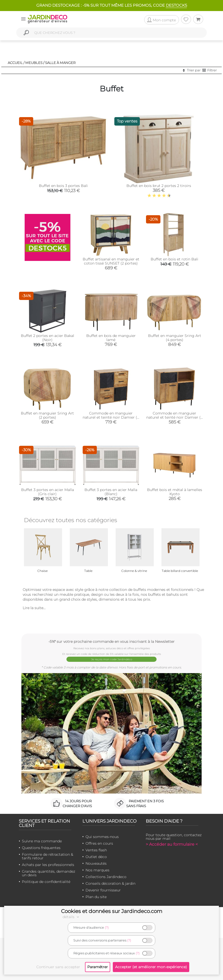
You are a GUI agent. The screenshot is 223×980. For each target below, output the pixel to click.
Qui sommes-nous (102, 837)
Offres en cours (99, 843)
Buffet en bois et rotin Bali (174, 259)
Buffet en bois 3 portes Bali (63, 186)
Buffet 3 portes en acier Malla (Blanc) (111, 492)
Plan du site (96, 897)
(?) (107, 927)
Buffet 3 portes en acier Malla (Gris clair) (48, 492)
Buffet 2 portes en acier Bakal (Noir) (48, 338)
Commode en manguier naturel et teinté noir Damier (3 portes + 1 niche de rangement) (174, 417)
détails (72, 917)
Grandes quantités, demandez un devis (49, 873)
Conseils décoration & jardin (110, 883)
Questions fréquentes (41, 848)
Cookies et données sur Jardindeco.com (112, 911)
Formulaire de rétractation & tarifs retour (48, 856)
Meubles (34, 63)
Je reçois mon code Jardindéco (112, 659)
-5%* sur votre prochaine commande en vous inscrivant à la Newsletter (111, 641)
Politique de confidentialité (46, 882)
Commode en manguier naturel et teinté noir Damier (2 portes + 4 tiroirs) (111, 417)
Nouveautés (96, 863)
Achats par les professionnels (48, 865)
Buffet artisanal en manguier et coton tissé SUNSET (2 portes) (111, 261)
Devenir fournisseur (103, 890)
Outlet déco (96, 857)
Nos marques (97, 870)
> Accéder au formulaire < (172, 844)
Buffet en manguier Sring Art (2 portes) (47, 415)
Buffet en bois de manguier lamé (111, 338)
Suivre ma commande (42, 841)
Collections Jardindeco (106, 877)
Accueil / (16, 63)
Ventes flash (96, 850)
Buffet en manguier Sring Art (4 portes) (175, 338)
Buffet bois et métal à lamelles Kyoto (175, 492)
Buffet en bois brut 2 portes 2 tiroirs (159, 186)
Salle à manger (60, 63)
